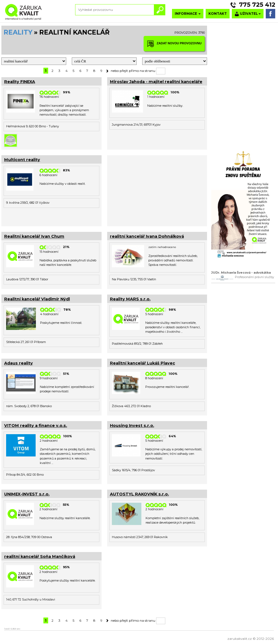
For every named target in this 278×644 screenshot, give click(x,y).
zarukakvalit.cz (240, 639)
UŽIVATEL (248, 14)
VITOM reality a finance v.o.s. (36, 426)
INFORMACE (188, 14)
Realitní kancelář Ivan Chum (34, 236)
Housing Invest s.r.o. (132, 426)
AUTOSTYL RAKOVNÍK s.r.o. (139, 494)
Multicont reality (22, 160)
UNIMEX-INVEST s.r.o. (27, 494)
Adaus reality (19, 363)
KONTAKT (218, 14)
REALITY (18, 32)
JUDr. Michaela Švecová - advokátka (241, 273)
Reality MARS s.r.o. (130, 299)
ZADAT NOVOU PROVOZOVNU (174, 44)
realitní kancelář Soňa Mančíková (40, 556)
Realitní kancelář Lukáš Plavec (142, 363)
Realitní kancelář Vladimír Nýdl (37, 299)
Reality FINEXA (20, 82)
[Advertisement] (157, 190)
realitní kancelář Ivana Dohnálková (147, 236)
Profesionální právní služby (254, 277)
